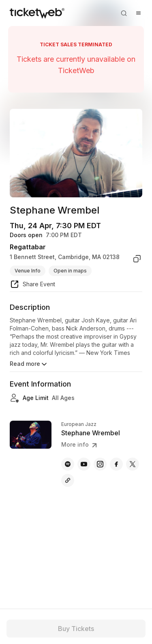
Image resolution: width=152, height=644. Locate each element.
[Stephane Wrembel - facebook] (116, 464)
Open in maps (70, 271)
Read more (29, 364)
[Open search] (124, 13)
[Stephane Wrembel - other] (68, 480)
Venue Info (28, 271)
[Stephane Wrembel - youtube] (84, 464)
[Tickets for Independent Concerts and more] (37, 13)
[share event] (32, 285)
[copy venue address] (137, 259)
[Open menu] (138, 13)
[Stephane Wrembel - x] (133, 464)
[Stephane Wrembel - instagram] (100, 464)
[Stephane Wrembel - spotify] (68, 464)
